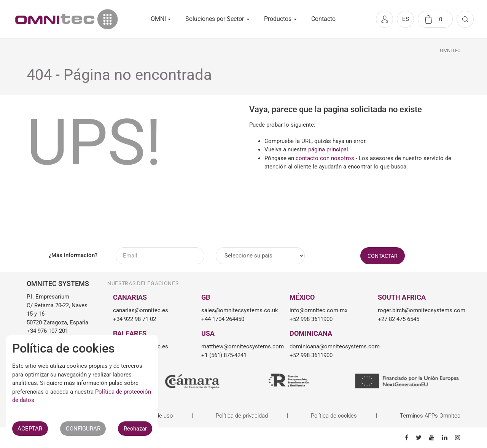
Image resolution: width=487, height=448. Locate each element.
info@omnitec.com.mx (318, 310)
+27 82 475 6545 (399, 319)
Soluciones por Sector (215, 19)
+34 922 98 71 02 (134, 319)
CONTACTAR (383, 256)
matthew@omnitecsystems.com (240, 346)
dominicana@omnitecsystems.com (328, 346)
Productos (278, 19)
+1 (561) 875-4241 (224, 355)
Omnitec (450, 50)
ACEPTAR (30, 429)
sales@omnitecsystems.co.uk (240, 310)
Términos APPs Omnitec (430, 416)
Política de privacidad (242, 416)
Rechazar (135, 429)
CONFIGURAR (83, 429)
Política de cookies (334, 416)
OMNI (158, 19)
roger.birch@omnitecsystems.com (416, 310)
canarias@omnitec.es (141, 310)
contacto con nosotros (325, 158)
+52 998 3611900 (311, 319)
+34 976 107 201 (47, 331)
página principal (328, 149)
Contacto (323, 19)
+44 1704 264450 (223, 319)
